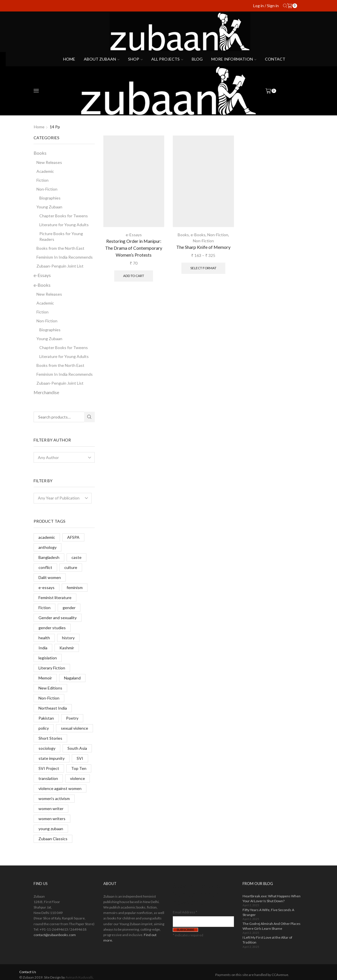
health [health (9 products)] (44, 638)
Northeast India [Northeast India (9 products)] (53, 708)
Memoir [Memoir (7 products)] (45, 678)
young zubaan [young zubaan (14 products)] (51, 829)
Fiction (42, 180)
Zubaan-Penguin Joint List (60, 266)
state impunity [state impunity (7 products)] (52, 758)
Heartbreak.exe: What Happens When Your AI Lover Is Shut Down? (272, 898)
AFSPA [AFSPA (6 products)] (73, 537)
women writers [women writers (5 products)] (52, 819)
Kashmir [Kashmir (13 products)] (67, 648)
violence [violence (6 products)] (78, 778)
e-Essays (134, 235)
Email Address (185, 912)
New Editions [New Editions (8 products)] (50, 688)
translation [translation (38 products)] (48, 778)
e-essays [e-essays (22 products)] (47, 587)
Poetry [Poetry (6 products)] (72, 718)
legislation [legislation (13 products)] (48, 658)
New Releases (49, 162)
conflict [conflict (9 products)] (45, 567)
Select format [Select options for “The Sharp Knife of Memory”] (203, 268)
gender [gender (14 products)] (69, 608)
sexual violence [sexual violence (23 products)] (74, 728)
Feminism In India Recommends (65, 257)
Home (69, 59)
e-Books (198, 235)
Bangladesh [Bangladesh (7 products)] (49, 557)
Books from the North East (60, 248)
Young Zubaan (49, 207)
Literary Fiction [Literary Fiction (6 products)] (52, 668)
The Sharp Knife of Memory (203, 247)
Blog (197, 59)
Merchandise (46, 392)
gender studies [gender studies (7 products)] (52, 628)
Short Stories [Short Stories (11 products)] (50, 738)
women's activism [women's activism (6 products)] (54, 798)
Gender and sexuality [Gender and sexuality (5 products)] (58, 618)
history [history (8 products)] (68, 638)
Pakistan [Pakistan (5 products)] (46, 718)
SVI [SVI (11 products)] (80, 758)
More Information (234, 59)
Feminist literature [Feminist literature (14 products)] (55, 598)
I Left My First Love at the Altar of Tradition (267, 940)
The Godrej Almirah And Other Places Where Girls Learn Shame (272, 926)
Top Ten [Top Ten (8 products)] (79, 768)
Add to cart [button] (134, 276)
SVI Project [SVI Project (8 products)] (49, 768)
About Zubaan (102, 59)
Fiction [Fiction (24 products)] (44, 608)
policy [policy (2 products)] (44, 728)
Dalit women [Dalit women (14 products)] (50, 577)
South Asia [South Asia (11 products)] (77, 748)
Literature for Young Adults (64, 225)
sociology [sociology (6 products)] (47, 748)
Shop (135, 59)
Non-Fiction (218, 235)
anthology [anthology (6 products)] (48, 547)
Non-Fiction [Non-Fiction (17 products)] (49, 698)
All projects (167, 59)
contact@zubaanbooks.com (55, 935)
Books (183, 235)
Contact (275, 59)
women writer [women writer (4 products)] (51, 808)
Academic (45, 171)
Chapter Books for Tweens (64, 216)
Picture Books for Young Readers (61, 236)
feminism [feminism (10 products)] (75, 587)
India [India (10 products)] (43, 648)
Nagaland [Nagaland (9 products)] (72, 678)
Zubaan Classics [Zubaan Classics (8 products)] (53, 839)
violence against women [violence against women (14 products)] (60, 788)
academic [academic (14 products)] (47, 537)
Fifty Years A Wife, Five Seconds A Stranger (268, 912)
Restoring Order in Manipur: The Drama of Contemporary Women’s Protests (134, 248)
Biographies (50, 198)
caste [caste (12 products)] (76, 557)
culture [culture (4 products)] (71, 567)
